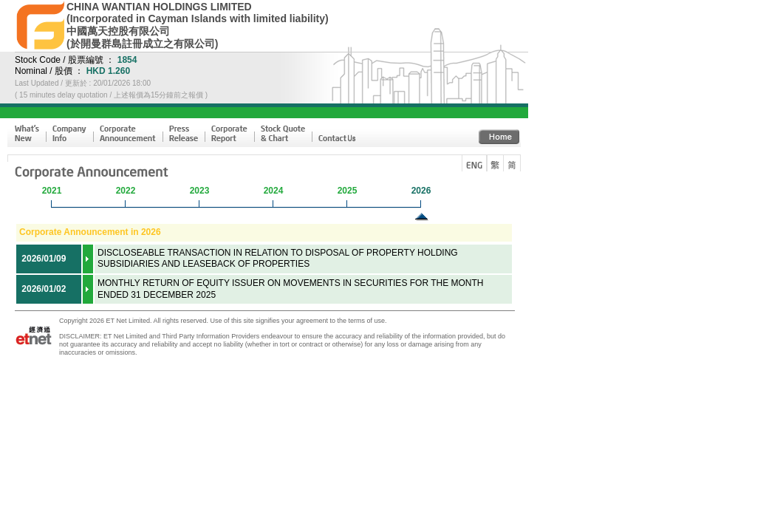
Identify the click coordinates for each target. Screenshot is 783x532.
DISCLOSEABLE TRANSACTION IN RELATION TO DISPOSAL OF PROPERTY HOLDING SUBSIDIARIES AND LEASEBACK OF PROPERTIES (278, 259)
